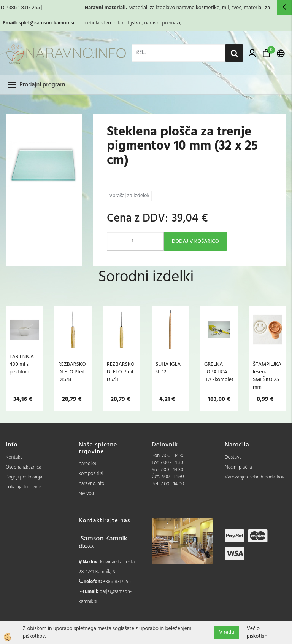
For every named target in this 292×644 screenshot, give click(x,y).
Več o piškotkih (257, 633)
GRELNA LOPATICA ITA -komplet (219, 372)
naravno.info (91, 484)
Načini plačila (238, 467)
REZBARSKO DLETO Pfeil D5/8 (121, 372)
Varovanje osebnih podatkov (255, 477)
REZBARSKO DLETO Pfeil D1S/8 (72, 372)
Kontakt (14, 457)
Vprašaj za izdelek (129, 196)
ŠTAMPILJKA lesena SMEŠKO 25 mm (267, 376)
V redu (227, 632)
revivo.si (87, 493)
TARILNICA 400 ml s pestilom (22, 364)
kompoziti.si (91, 474)
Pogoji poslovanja (24, 477)
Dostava (233, 457)
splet (24, 23)
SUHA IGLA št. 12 (168, 368)
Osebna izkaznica (24, 467)
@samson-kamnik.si (52, 23)
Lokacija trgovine (23, 487)
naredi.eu (88, 464)
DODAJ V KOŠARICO (195, 241)
